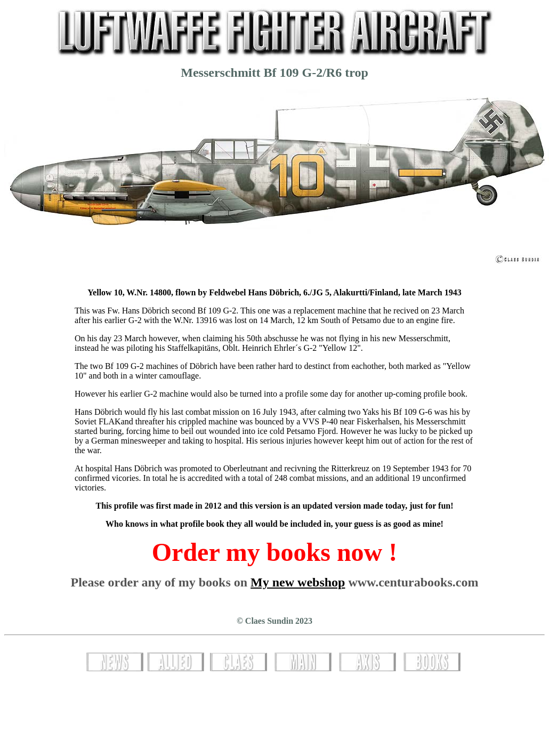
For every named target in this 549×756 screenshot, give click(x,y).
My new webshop (298, 582)
